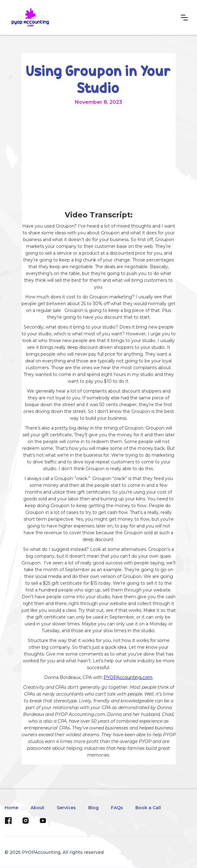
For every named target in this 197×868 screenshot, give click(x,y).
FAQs (117, 808)
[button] (184, 18)
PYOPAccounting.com (128, 677)
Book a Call (148, 808)
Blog (93, 808)
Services (66, 808)
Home (11, 808)
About (37, 808)
